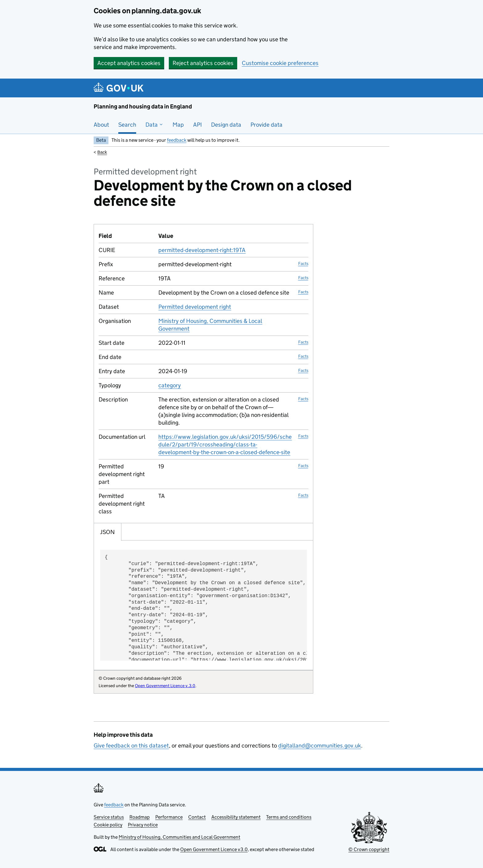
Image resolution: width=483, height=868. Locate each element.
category (170, 385)
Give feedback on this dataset (131, 746)
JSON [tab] (108, 532)
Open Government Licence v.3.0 (165, 686)
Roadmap (140, 817)
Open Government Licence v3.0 (214, 849)
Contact (197, 817)
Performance (169, 817)
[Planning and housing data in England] (120, 88)
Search (127, 125)
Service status (109, 817)
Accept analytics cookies (129, 63)
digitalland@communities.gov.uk (320, 746)
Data (154, 125)
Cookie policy (108, 825)
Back (102, 152)
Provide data (266, 125)
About (101, 125)
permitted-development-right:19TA (202, 250)
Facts (303, 263)
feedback (177, 140)
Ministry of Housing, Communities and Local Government (179, 837)
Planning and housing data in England (143, 106)
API (197, 125)
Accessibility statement (236, 817)
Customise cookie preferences (280, 63)
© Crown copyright (369, 849)
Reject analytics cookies (203, 63)
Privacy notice (143, 825)
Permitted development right (195, 307)
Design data (226, 125)
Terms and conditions (289, 817)
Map (178, 125)
